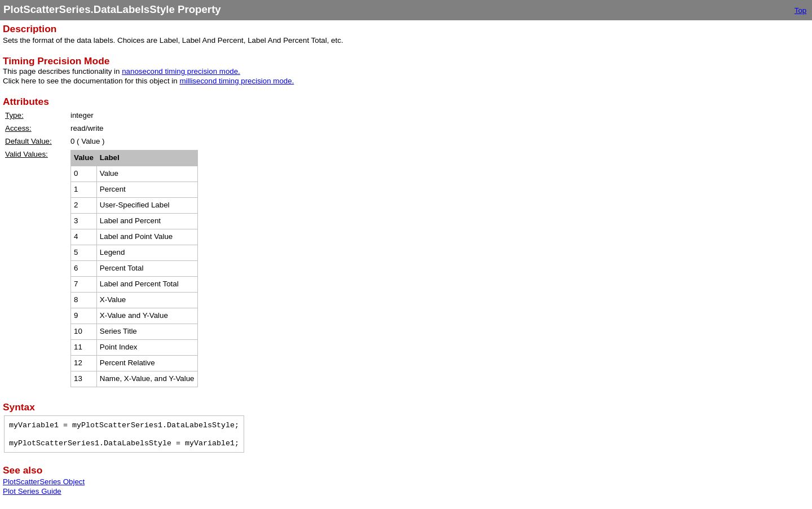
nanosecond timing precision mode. (181, 71)
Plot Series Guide (32, 491)
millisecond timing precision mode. (237, 81)
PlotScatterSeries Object (44, 482)
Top (801, 10)
